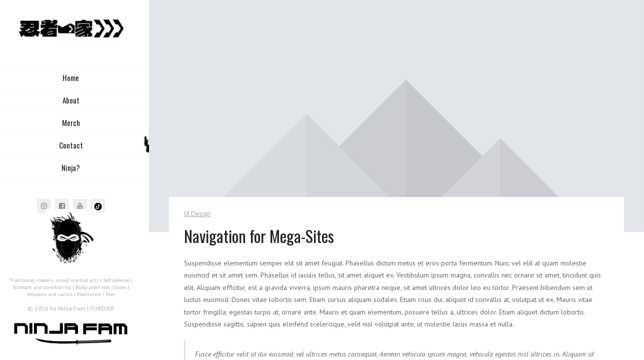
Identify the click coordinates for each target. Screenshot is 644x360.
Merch (71, 122)
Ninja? (71, 167)
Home (71, 77)
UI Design (197, 214)
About (71, 100)
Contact (71, 145)
